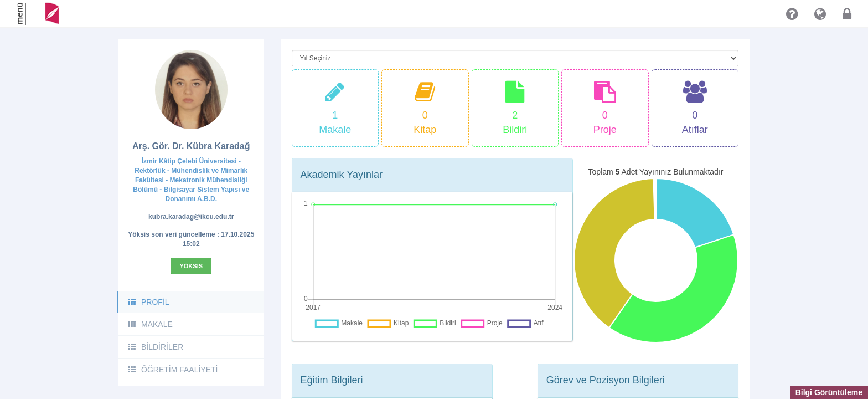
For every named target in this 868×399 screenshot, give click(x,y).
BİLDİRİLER (155, 347)
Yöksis (191, 266)
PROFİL (148, 302)
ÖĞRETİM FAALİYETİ (172, 370)
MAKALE (150, 324)
